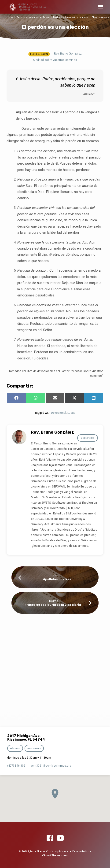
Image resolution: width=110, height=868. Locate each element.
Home (10, 17)
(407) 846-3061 (17, 766)
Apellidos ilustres (57, 579)
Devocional (59, 413)
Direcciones (34, 749)
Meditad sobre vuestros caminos (71, 17)
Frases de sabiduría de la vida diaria (53, 605)
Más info (15, 749)
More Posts (88, 438)
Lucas (71, 413)
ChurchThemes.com (55, 855)
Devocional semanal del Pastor (33, 17)
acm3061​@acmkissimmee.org (51, 766)
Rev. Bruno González (68, 54)
